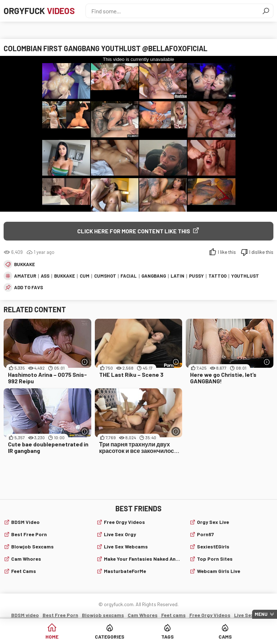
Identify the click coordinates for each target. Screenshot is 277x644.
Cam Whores (26, 559)
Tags (168, 637)
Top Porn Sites (215, 559)
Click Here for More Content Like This (134, 231)
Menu (261, 614)
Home (52, 637)
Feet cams (24, 571)
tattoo (217, 276)
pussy (196, 276)
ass (45, 276)
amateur (25, 276)
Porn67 (205, 534)
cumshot (105, 276)
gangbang (154, 276)
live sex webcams (126, 546)
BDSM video (25, 522)
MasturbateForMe (125, 571)
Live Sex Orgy (120, 534)
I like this (227, 252)
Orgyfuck (39, 11)
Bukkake (25, 264)
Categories (110, 637)
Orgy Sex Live (213, 522)
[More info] (85, 362)
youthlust (245, 276)
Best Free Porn (29, 534)
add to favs (28, 287)
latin (177, 276)
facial (129, 276)
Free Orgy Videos (124, 522)
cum (85, 276)
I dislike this (261, 252)
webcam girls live (219, 571)
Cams (225, 637)
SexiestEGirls (213, 546)
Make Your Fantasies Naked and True (142, 559)
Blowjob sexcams (32, 546)
